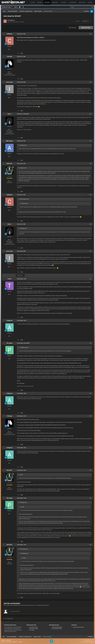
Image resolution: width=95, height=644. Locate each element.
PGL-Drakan (9, 343)
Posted (21, 34)
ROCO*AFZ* (9, 164)
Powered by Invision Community (87, 642)
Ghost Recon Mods (34, 629)
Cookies (20, 642)
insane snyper (9, 82)
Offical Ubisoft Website (57, 627)
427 (9, 98)
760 (9, 129)
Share (78, 21)
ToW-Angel (9, 57)
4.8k (9, 181)
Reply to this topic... (16, 611)
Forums (48, 2)
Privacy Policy (9, 642)
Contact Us (15, 642)
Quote (22, 53)
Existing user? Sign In (7, 7)
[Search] (77, 7)
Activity (64, 2)
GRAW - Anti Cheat (19, 22)
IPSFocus (9, 640)
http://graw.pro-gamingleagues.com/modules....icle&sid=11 (31, 37)
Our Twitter (32, 630)
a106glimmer (9, 321)
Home (33, 2)
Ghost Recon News (34, 627)
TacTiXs (9, 279)
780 (9, 72)
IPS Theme (3, 640)
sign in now (34, 605)
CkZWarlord (12, 20)
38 (9, 156)
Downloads (73, 2)
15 (9, 294)
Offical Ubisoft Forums (57, 629)
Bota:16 (9, 114)
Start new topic (73, 28)
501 (9, 49)
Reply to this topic (86, 28)
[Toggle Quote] (19, 145)
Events (40, 2)
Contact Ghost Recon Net (78, 627)
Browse (56, 2)
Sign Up (16, 7)
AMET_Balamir (9, 141)
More (90, 2)
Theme (3, 642)
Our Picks (83, 2)
